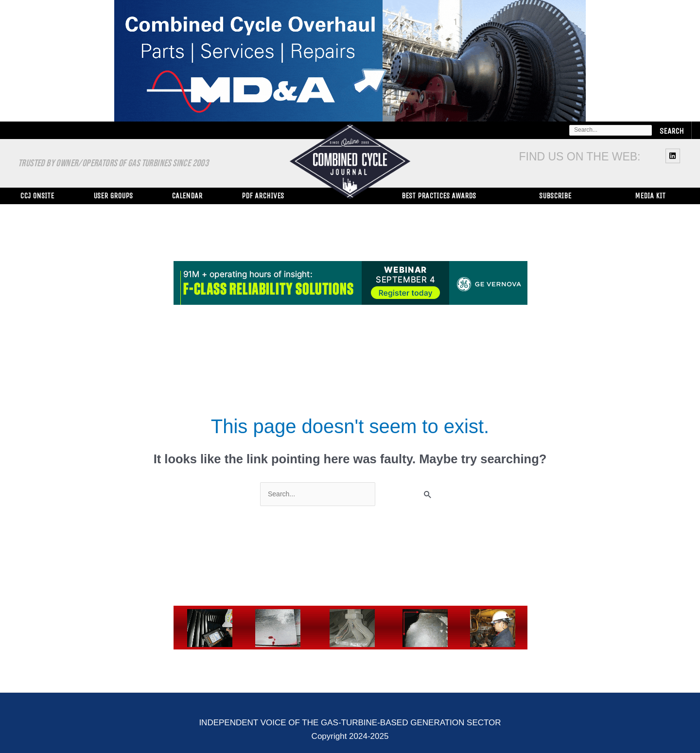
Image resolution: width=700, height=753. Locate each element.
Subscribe (555, 196)
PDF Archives (263, 196)
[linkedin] (674, 156)
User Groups (113, 196)
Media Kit (650, 196)
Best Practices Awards (439, 196)
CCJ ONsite (37, 196)
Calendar (187, 196)
